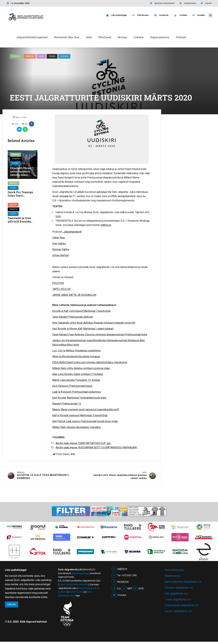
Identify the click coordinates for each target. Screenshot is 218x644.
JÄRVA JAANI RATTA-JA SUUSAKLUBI (74, 295)
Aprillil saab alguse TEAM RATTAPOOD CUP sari (83, 443)
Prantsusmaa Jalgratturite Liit (182, 606)
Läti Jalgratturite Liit (176, 594)
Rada (42, 56)
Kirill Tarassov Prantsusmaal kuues (72, 386)
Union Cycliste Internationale (74, 585)
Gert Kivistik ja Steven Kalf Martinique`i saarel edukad (83, 329)
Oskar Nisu (59, 238)
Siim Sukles (59, 244)
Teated (52, 56)
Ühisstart (16, 159)
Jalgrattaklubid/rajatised (32, 37)
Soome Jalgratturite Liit (178, 612)
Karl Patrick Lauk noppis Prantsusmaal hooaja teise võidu (85, 421)
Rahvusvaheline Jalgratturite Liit (183, 582)
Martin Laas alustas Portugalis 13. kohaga (76, 380)
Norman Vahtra (61, 249)
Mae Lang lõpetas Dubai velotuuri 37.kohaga (78, 374)
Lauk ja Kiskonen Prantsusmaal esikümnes (77, 392)
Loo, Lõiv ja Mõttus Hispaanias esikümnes (76, 351)
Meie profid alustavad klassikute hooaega (76, 356)
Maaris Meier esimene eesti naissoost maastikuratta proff (86, 409)
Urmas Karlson (61, 255)
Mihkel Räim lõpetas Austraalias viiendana (76, 427)
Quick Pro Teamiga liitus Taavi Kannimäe (20, 196)
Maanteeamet (173, 576)
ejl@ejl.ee (106, 225)
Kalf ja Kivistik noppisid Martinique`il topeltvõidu (80, 415)
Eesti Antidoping (174, 571)
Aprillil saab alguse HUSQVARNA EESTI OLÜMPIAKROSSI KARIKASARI (96, 447)
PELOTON (58, 283)
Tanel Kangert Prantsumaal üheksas (73, 317)
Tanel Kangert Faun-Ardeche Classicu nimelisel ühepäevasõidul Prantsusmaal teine (100, 335)
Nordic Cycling (76, 593)
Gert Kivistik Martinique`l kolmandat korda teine (79, 398)
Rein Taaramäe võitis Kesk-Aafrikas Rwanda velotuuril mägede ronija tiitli (94, 323)
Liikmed (138, 37)
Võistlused (105, 37)
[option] (102, 139)
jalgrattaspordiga (80, 574)
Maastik (30, 56)
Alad (89, 37)
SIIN (58, 216)
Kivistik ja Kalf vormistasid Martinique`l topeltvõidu (81, 311)
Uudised (181, 37)
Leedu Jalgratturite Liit (178, 600)
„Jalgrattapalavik (72, 232)
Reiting (122, 37)
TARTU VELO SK (61, 289)
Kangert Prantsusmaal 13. (67, 404)
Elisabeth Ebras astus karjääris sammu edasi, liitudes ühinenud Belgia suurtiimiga (22, 176)
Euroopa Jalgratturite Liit (179, 588)
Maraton (13, 209)
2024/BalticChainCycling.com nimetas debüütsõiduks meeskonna (90, 362)
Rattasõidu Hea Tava (67, 37)
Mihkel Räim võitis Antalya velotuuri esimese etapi (81, 368)
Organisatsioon (160, 37)
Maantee (16, 56)
